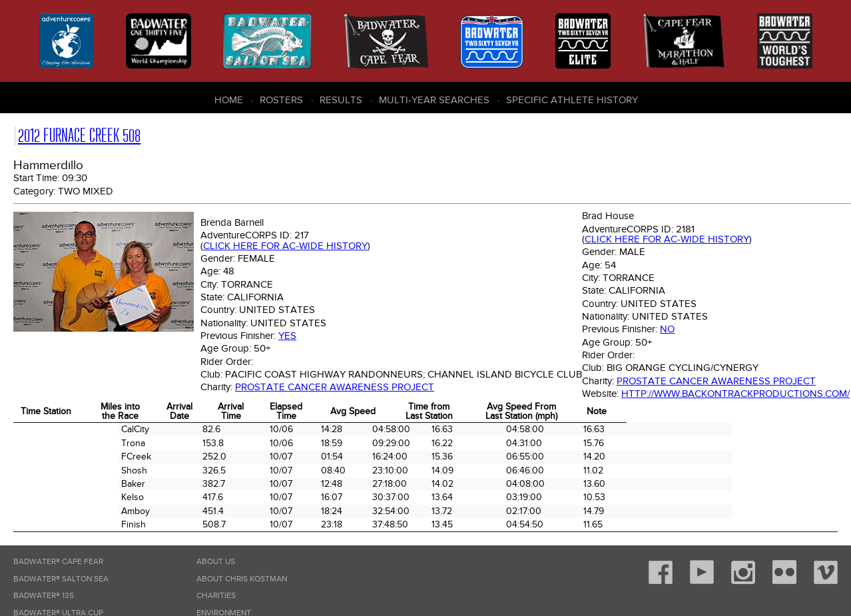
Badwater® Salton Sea (61, 579)
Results (341, 100)
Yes (287, 336)
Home (229, 100)
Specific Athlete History (572, 100)
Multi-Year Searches (434, 100)
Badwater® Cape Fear (58, 562)
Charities (216, 596)
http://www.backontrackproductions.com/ (735, 394)
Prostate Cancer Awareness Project (335, 387)
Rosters (281, 100)
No (667, 329)
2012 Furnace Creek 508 (79, 136)
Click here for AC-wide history (285, 246)
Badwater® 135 (44, 596)
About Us (216, 562)
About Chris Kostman (242, 579)
